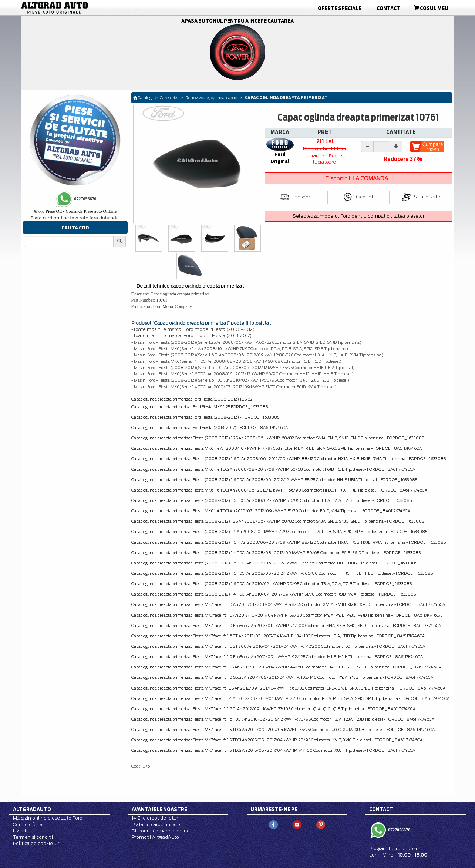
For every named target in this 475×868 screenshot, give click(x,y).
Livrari (19, 831)
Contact (388, 8)
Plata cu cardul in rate (156, 825)
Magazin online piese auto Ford (48, 818)
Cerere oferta (28, 825)
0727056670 (399, 830)
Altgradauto (32, 809)
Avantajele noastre (159, 809)
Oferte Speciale (340, 8)
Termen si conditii (33, 837)
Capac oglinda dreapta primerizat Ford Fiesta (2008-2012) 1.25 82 (192, 399)
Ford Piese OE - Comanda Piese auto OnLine (75, 211)
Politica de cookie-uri (37, 843)
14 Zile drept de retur (155, 818)
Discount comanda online (161, 831)
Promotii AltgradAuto (155, 837)
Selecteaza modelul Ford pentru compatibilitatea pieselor (358, 216)
